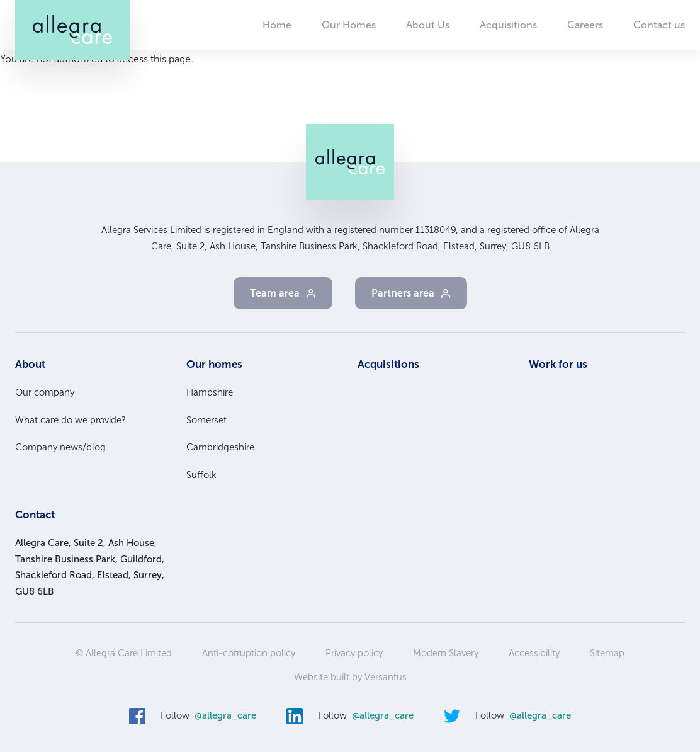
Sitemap (607, 653)
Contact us (659, 25)
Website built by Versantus (350, 677)
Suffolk (201, 475)
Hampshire (210, 392)
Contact (35, 515)
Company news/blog (60, 447)
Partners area (403, 293)
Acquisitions (508, 25)
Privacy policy (354, 653)
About (30, 364)
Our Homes (349, 25)
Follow (208, 716)
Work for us (558, 364)
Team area (275, 293)
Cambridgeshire (220, 447)
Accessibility (534, 653)
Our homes (214, 364)
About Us (428, 25)
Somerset (206, 420)
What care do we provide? (71, 420)
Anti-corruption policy (249, 653)
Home (277, 25)
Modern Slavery (446, 653)
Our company (45, 392)
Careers (585, 25)
